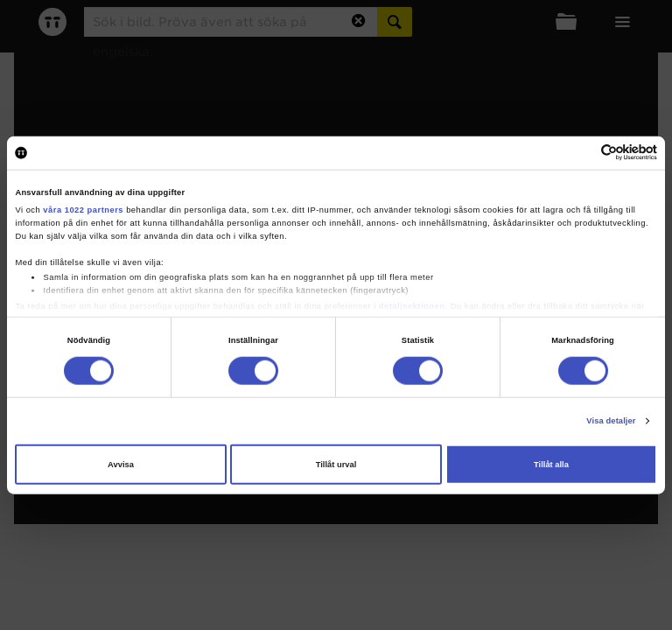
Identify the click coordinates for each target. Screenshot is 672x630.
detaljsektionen (412, 305)
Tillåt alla (551, 465)
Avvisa (121, 465)
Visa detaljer (611, 421)
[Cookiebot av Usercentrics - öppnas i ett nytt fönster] (581, 153)
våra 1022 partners (83, 210)
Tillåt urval (336, 465)
